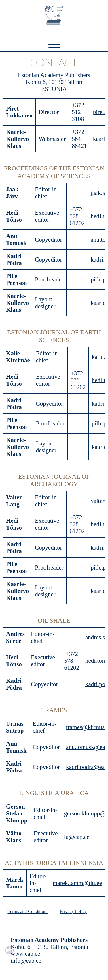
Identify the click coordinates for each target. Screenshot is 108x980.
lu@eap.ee (77, 837)
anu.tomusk (80, 747)
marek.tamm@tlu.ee (77, 883)
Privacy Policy (73, 911)
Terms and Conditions (28, 911)
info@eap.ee (26, 961)
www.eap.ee (25, 954)
